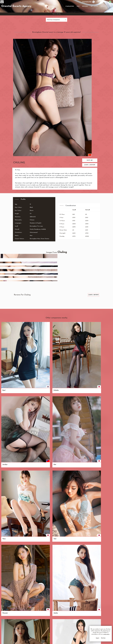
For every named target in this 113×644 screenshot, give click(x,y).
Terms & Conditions (48, 620)
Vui (88, 442)
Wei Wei (76, 296)
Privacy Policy (47, 623)
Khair (18, 371)
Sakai (47, 419)
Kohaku (19, 273)
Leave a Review (92, 62)
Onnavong (77, 371)
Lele (89, 490)
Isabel (75, 514)
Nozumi (90, 273)
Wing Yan (62, 371)
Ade (103, 395)
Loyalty (103, 12)
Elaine (75, 466)
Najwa (33, 442)
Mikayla (33, 466)
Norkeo (76, 442)
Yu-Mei (61, 348)
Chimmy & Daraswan (34, 323)
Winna (19, 537)
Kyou (103, 419)
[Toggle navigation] (63, 12)
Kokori (5, 514)
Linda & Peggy (104, 297)
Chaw (32, 419)
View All (9, 580)
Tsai (4, 395)
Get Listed (94, 12)
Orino (103, 348)
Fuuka (103, 514)
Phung (19, 466)
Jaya (103, 371)
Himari (75, 322)
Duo (78, 12)
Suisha (19, 395)
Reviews (85, 12)
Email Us (70, 620)
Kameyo (104, 442)
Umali (18, 296)
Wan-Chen (20, 419)
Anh (18, 348)
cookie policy (97, 636)
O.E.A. (17, 619)
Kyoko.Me (34, 490)
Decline (99, 639)
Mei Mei (19, 490)
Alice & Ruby (49, 322)
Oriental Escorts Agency (29, 12)
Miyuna (33, 537)
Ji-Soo (61, 466)
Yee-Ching (105, 322)
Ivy (102, 490)
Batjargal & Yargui (63, 323)
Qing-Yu (76, 348)
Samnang (34, 395)
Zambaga (62, 490)
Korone (5, 348)
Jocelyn (33, 273)
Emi (46, 273)
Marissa (90, 514)
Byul (4, 273)
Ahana (47, 296)
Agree (93, 639)
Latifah (5, 537)
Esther (61, 296)
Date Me (92, 58)
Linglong (48, 514)
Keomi (47, 348)
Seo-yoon (62, 514)
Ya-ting (75, 490)
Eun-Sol (47, 395)
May (89, 419)
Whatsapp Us (71, 624)
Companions (69, 12)
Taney (89, 371)
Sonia (4, 442)
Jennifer (5, 466)
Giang (33, 348)
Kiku (75, 395)
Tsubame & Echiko (6, 323)
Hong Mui (105, 466)
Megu (47, 371)
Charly (19, 514)
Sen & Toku (20, 322)
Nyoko (47, 466)
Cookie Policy (47, 626)
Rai (60, 442)
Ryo (32, 296)
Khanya (61, 419)
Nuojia (61, 395)
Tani (74, 273)
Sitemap (45, 629)
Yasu (61, 273)
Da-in (75, 419)
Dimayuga (34, 371)
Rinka (4, 419)
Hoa (4, 296)
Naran (89, 322)
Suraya (47, 442)
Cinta (32, 514)
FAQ (110, 12)
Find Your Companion (50, 31)
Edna (47, 490)
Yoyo (89, 348)
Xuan (89, 296)
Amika (103, 273)
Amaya (5, 490)
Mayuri (90, 466)
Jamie (89, 395)
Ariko (18, 442)
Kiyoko (5, 371)
